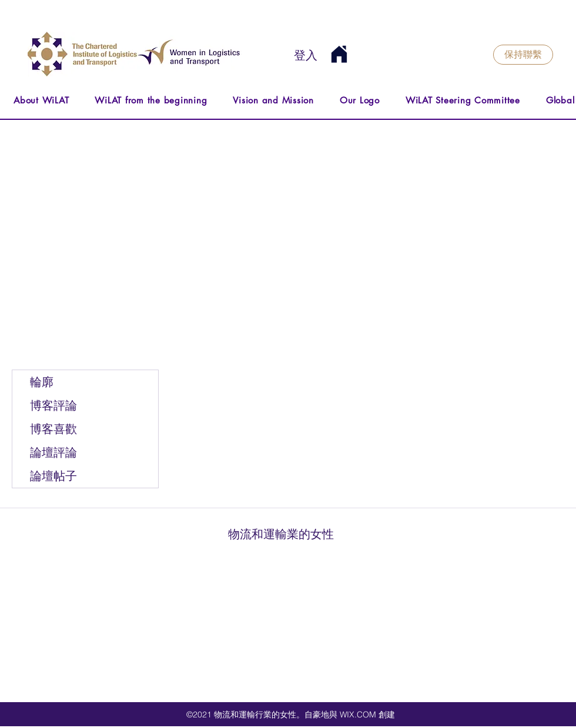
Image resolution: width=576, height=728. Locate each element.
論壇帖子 (53, 476)
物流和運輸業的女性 (281, 534)
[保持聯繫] (523, 55)
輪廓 (42, 382)
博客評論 (53, 405)
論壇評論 (53, 452)
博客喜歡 (53, 429)
